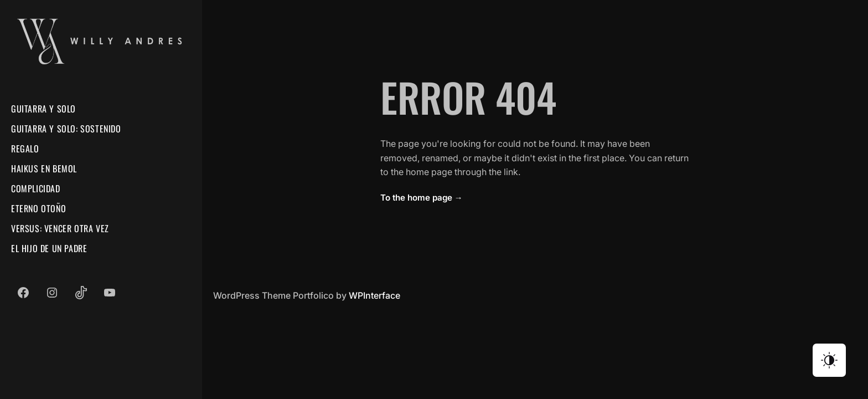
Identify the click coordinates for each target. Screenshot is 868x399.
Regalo (25, 149)
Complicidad (36, 188)
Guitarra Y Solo (43, 109)
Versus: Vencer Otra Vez (60, 228)
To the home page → (422, 198)
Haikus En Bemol (44, 168)
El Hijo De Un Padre (49, 248)
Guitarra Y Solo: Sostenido (66, 129)
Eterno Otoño (38, 208)
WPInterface (374, 295)
